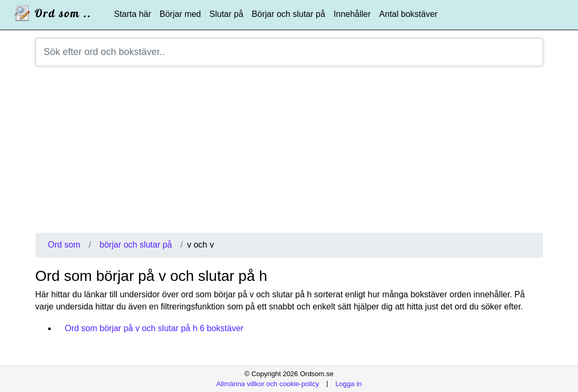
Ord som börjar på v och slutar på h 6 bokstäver (154, 328)
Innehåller (352, 14)
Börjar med (180, 14)
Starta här (133, 14)
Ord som (64, 245)
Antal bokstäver (408, 14)
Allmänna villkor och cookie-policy (268, 383)
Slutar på (226, 14)
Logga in (348, 383)
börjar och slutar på (136, 245)
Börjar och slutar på (288, 14)
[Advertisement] (289, 153)
